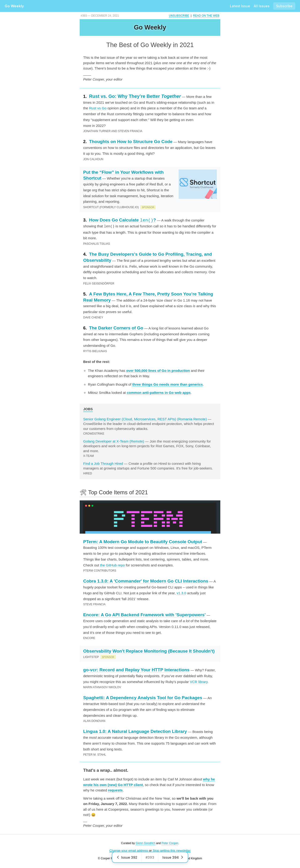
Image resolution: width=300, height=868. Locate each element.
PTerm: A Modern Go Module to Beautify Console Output (143, 541)
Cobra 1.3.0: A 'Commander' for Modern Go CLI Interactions (146, 581)
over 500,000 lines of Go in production (158, 370)
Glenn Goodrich (146, 843)
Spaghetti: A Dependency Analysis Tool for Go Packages (143, 697)
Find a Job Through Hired (103, 463)
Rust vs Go (98, 108)
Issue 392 (127, 857)
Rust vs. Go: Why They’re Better (135, 96)
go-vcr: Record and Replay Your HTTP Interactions (136, 670)
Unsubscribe (179, 16)
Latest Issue (240, 6)
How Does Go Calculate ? (123, 220)
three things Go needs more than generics (167, 384)
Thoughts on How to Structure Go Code (131, 142)
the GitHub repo (112, 565)
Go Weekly (14, 6)
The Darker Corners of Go (116, 328)
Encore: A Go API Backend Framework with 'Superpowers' (144, 615)
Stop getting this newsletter (172, 850)
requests (115, 790)
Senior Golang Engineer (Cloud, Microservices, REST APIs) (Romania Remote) (145, 419)
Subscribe (284, 6)
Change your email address (129, 850)
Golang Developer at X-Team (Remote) (114, 441)
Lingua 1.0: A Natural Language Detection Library (135, 731)
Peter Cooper (170, 843)
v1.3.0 (182, 593)
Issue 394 (173, 857)
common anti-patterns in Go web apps (159, 392)
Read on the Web (206, 16)
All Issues (262, 6)
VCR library (199, 681)
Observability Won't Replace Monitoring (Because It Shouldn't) (149, 651)
